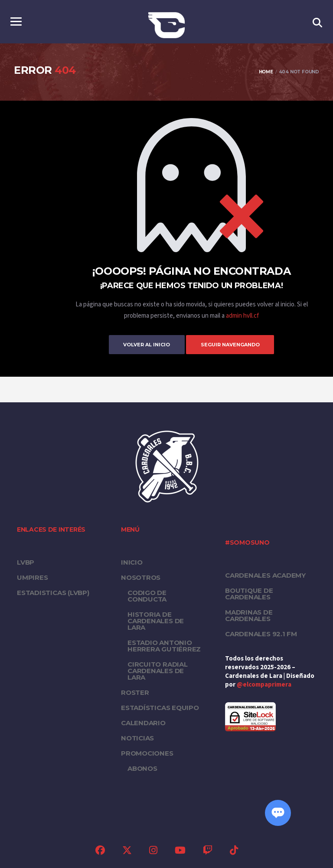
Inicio (132, 562)
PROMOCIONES (147, 753)
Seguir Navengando (234, 344)
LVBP (26, 562)
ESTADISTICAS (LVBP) (53, 592)
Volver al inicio (143, 344)
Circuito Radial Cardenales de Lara (158, 670)
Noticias (137, 738)
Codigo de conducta (147, 595)
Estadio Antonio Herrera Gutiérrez (164, 645)
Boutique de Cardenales (249, 593)
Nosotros (141, 577)
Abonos (142, 768)
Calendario (143, 722)
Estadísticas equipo (160, 707)
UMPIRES (32, 577)
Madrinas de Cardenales (249, 615)
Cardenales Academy (265, 575)
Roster (135, 692)
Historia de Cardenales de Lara (156, 620)
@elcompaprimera (264, 684)
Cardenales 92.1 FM (261, 633)
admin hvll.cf (242, 316)
